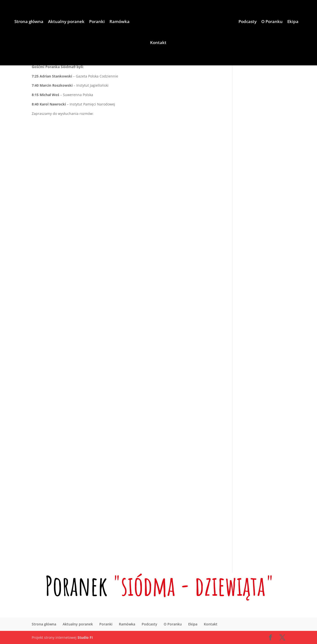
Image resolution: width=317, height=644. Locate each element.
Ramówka (119, 22)
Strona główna (29, 22)
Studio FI (85, 637)
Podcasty (248, 22)
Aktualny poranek (66, 22)
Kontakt (158, 43)
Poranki (97, 22)
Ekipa (293, 22)
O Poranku (272, 22)
